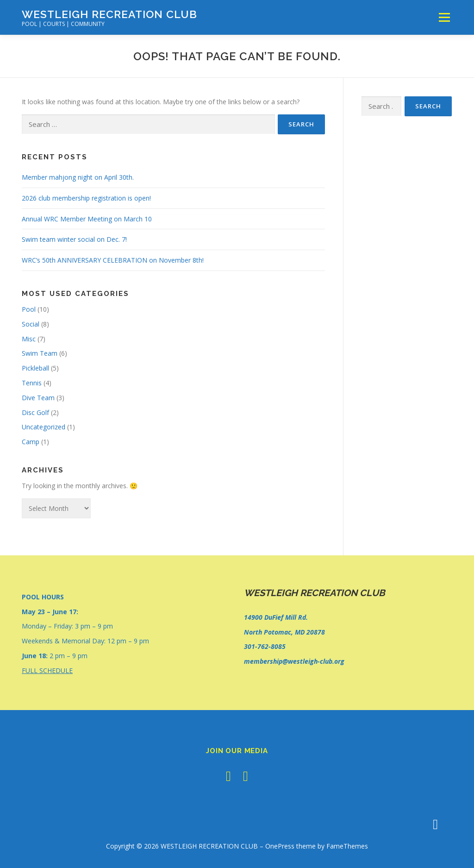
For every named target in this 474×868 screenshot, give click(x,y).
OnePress (280, 846)
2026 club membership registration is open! (86, 198)
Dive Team (38, 398)
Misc (29, 339)
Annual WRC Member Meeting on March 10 (87, 219)
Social (31, 324)
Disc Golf (35, 412)
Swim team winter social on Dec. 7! (74, 239)
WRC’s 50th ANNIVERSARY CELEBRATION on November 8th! (113, 260)
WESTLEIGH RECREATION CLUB (109, 14)
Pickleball (35, 368)
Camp (31, 442)
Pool (29, 309)
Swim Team (40, 353)
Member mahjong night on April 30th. (78, 177)
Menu (444, 17)
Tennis (32, 383)
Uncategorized (44, 427)
